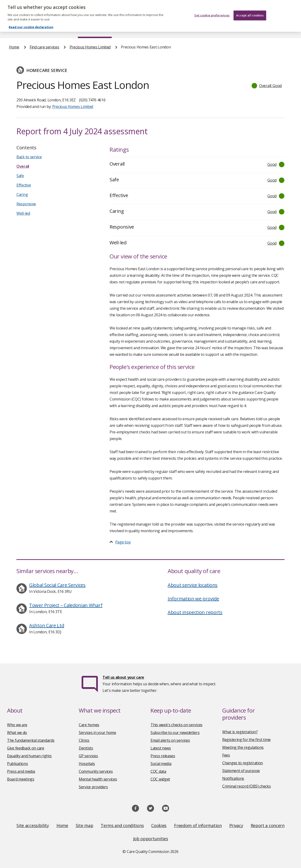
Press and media (21, 771)
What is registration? (240, 732)
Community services (96, 771)
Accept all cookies (250, 8)
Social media (161, 764)
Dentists (86, 748)
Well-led (23, 213)
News (137, 29)
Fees (226, 755)
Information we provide (193, 599)
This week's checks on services (176, 725)
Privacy (236, 825)
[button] (267, 86)
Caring (22, 194)
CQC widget (160, 779)
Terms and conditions (122, 825)
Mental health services (98, 779)
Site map (85, 825)
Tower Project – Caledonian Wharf (66, 605)
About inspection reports (195, 612)
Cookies (159, 825)
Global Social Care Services (57, 585)
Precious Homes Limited (90, 47)
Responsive (26, 204)
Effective (24, 185)
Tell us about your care (123, 677)
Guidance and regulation (229, 29)
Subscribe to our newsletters (175, 733)
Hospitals (87, 764)
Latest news (161, 748)
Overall (23, 166)
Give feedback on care (26, 748)
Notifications (233, 778)
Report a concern (268, 825)
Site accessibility (33, 825)
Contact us (283, 29)
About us (49, 29)
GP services (88, 756)
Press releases (163, 756)
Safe (20, 176)
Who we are (17, 725)
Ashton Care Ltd (47, 625)
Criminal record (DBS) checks (247, 786)
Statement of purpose (241, 771)
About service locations (193, 585)
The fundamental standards (31, 740)
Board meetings (21, 779)
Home (14, 29)
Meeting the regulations (243, 747)
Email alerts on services (170, 740)
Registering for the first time (246, 740)
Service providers (93, 787)
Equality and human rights (29, 756)
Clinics (84, 740)
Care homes (89, 725)
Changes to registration (243, 763)
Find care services (95, 29)
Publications (175, 29)
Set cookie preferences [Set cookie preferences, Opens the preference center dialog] (212, 8)
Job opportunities (151, 839)
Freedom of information (198, 825)
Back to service (29, 157)
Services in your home (97, 733)
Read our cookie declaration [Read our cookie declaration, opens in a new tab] (31, 20)
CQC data (158, 771)
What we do (17, 733)
